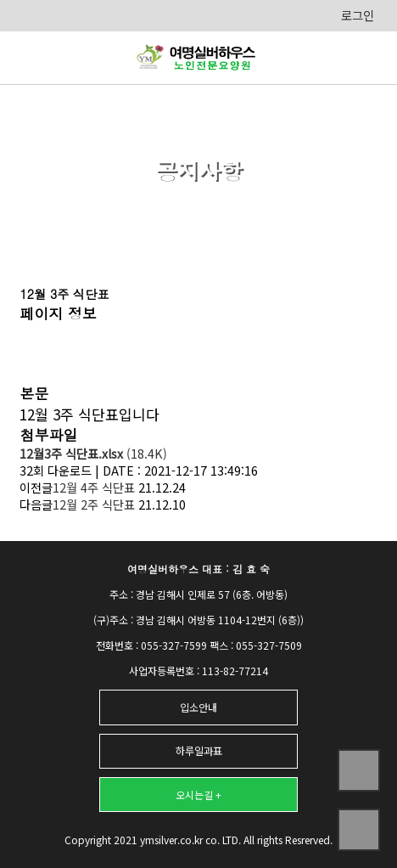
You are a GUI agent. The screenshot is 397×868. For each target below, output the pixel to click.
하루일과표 (199, 750)
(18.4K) (93, 454)
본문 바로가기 (0, 0)
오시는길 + (198, 795)
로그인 (358, 15)
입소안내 (198, 707)
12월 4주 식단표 (94, 488)
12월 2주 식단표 (94, 504)
